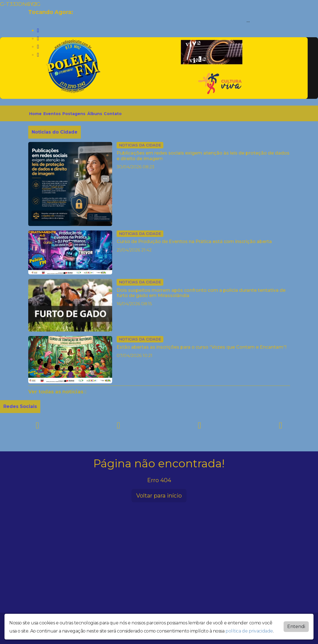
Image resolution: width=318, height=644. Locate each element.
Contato (113, 114)
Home (35, 114)
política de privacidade (249, 631)
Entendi (296, 627)
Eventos (52, 114)
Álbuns (95, 114)
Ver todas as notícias (57, 392)
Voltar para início (159, 496)
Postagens (74, 114)
